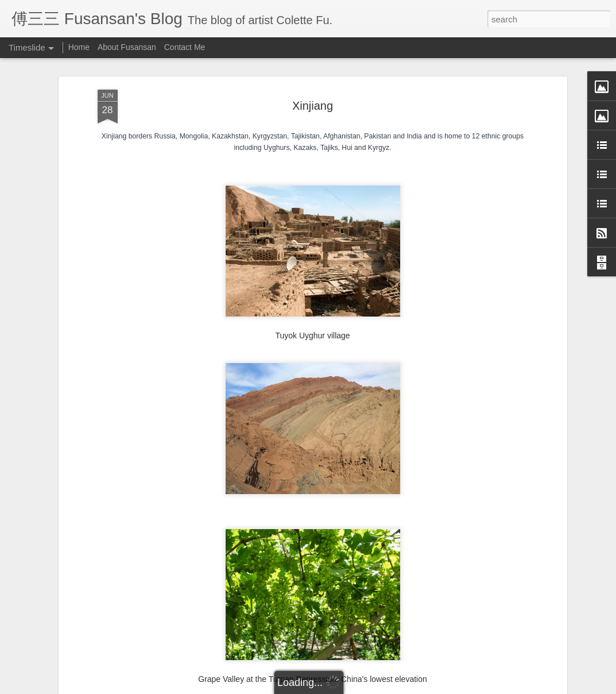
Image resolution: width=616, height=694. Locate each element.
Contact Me (185, 47)
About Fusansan (127, 47)
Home (79, 47)
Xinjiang (313, 106)
